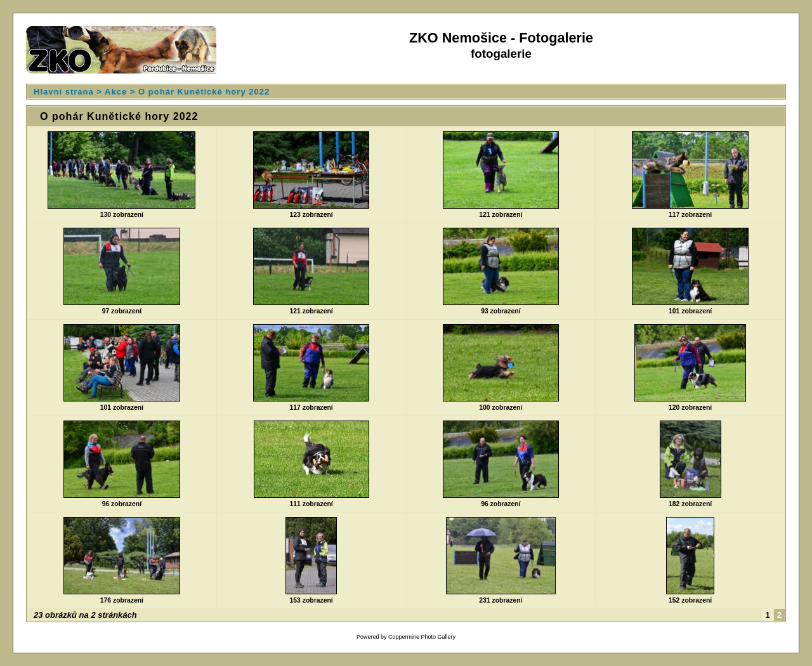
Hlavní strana (64, 92)
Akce (116, 92)
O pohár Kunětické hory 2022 (204, 92)
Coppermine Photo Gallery (422, 637)
